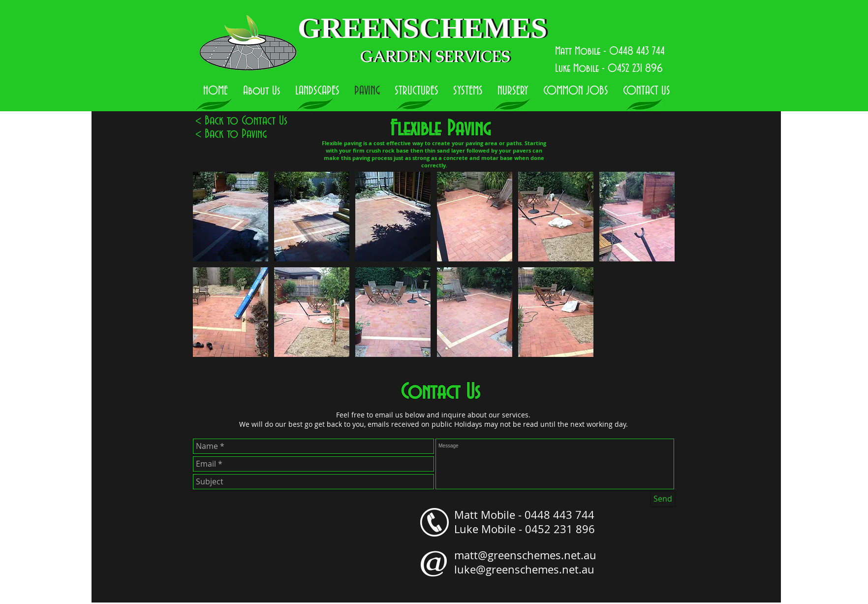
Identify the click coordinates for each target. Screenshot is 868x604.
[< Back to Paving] (231, 135)
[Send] (663, 499)
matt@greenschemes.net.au (525, 555)
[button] (231, 217)
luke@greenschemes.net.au (524, 569)
